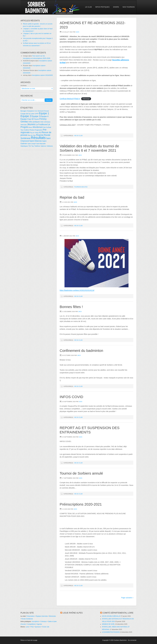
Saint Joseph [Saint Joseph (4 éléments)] (32, 144)
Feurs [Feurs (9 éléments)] (36, 119)
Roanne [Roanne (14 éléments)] (40, 135)
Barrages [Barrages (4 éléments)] (23, 111)
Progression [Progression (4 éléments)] (39, 130)
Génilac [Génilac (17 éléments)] (24, 122)
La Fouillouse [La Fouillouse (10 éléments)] (41, 124)
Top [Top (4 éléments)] (33, 146)
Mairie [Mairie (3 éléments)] (31, 127)
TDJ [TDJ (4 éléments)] (30, 146)
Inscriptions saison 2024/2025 (42, 75)
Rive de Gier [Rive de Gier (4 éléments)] (32, 135)
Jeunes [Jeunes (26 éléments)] (31, 124)
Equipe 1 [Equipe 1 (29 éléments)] (44, 113)
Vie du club (78, 136)
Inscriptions (35, 621)
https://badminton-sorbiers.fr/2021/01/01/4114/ (77, 290)
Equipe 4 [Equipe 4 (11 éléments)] (45, 116)
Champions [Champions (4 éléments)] (30, 111)
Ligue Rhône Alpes (73, 613)
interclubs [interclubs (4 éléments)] (24, 125)
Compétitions (31, 624)
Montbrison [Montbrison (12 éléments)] (38, 127)
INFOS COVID (71, 397)
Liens (27, 627)
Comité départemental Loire (118, 613)
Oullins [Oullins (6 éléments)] (27, 130)
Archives (24, 86)
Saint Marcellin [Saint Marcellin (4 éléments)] (41, 144)
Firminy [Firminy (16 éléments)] (43, 119)
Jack (78, 32)
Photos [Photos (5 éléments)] (32, 130)
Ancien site (46, 627)
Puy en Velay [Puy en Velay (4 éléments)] (34, 133)
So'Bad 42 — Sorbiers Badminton (42, 7)
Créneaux (43, 621)
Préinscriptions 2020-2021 (81, 504)
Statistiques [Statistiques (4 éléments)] (24, 146)
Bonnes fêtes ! (71, 307)
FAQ (32, 627)
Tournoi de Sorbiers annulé (81, 473)
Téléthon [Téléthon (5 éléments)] (37, 146)
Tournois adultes (81, 187)
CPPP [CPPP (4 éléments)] (36, 114)
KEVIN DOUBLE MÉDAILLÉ (111, 616)
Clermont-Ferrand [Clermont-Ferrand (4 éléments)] (43, 111)
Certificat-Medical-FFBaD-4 (70, 99)
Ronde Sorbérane (27, 619)
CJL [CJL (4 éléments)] (36, 111)
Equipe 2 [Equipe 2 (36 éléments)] (26, 116)
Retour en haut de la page (29, 640)
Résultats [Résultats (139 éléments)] (38, 138)
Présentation (30, 616)
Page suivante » (127, 598)
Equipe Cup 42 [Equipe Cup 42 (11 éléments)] (27, 119)
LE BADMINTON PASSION (111, 632)
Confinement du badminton (81, 351)
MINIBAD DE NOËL (108, 624)
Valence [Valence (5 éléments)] (43, 146)
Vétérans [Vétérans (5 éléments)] (50, 146)
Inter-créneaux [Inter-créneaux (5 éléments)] (45, 122)
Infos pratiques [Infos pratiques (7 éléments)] (34, 122)
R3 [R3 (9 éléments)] (40, 132)
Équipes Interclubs (42, 616)
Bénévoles (53, 616)
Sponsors (38, 627)
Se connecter (132, 640)
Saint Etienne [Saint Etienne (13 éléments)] (36, 141)
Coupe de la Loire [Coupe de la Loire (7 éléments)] (27, 114)
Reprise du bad (72, 197)
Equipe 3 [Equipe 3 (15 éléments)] (36, 116)
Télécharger (86, 99)
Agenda (39, 624)
